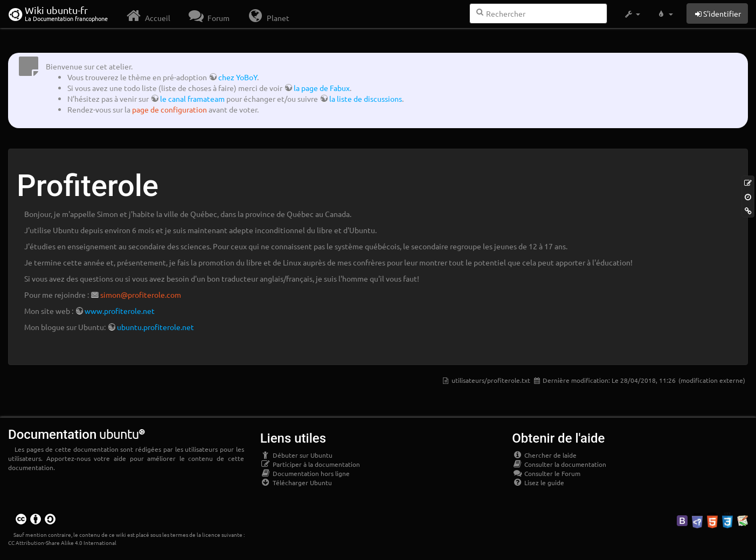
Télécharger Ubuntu (296, 482)
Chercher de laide (544, 455)
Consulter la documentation (559, 464)
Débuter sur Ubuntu (296, 455)
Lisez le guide (538, 482)
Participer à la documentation (310, 464)
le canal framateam (192, 99)
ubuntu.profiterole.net (155, 327)
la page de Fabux (322, 88)
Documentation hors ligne (305, 473)
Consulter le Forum (546, 473)
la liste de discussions (366, 99)
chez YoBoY (238, 77)
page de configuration (169, 109)
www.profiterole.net (120, 311)
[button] (632, 14)
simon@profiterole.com (141, 295)
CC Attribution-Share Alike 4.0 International (62, 542)
